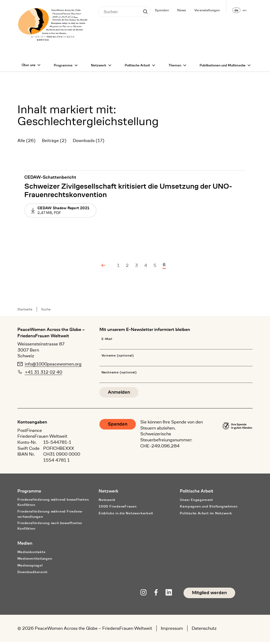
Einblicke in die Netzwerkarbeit (126, 515)
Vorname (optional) (118, 358)
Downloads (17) (89, 143)
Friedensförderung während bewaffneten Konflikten (53, 504)
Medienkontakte (32, 554)
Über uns (28, 67)
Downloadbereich (33, 574)
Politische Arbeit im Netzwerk (206, 515)
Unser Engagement (196, 502)
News (182, 10)
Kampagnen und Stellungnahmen (209, 508)
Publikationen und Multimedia (223, 67)
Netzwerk (99, 67)
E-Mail (107, 341)
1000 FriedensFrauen (118, 508)
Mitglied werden (209, 595)
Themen (175, 67)
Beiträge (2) (54, 143)
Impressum (172, 630)
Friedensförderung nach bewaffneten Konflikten (50, 528)
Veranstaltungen (207, 10)
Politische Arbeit (137, 67)
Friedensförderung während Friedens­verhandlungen (50, 516)
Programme (63, 67)
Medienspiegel (30, 567)
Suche (46, 311)
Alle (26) (26, 143)
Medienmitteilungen (35, 561)
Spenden (162, 10)
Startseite (25, 311)
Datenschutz (204, 630)
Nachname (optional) (119, 375)
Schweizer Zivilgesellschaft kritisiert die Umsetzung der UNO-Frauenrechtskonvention (128, 193)
